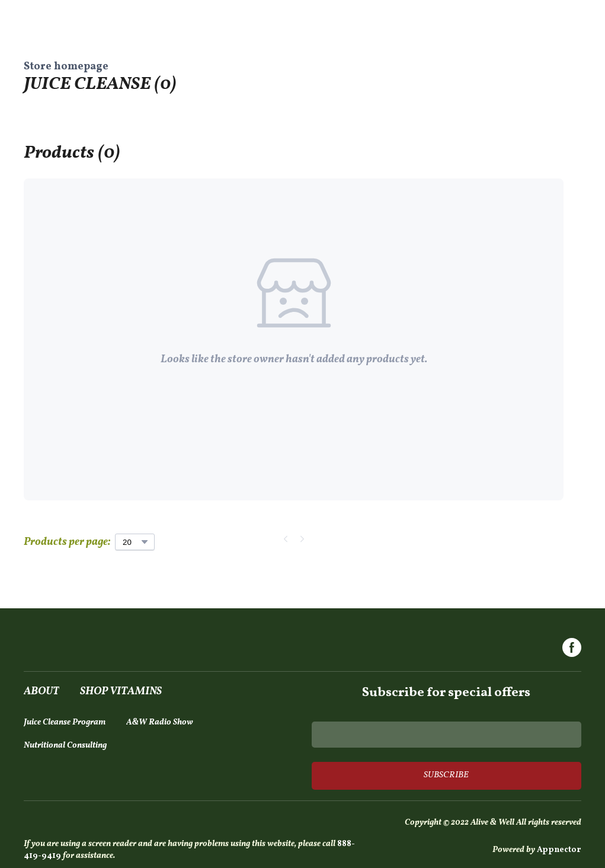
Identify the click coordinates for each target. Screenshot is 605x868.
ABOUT (41, 692)
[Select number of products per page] (135, 542)
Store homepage (66, 67)
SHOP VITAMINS (121, 692)
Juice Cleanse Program (65, 722)
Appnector (559, 850)
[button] (572, 647)
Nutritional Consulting (65, 746)
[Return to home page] (87, 649)
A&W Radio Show (160, 722)
